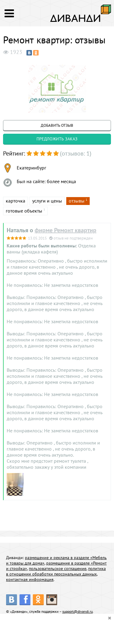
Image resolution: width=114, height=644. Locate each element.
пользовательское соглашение (58, 569)
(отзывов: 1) (76, 153)
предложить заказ (57, 139)
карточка (16, 201)
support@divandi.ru (78, 611)
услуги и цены (47, 201)
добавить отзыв (57, 125)
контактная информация (30, 579)
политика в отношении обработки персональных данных (56, 571)
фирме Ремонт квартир (66, 230)
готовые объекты (24, 211)
